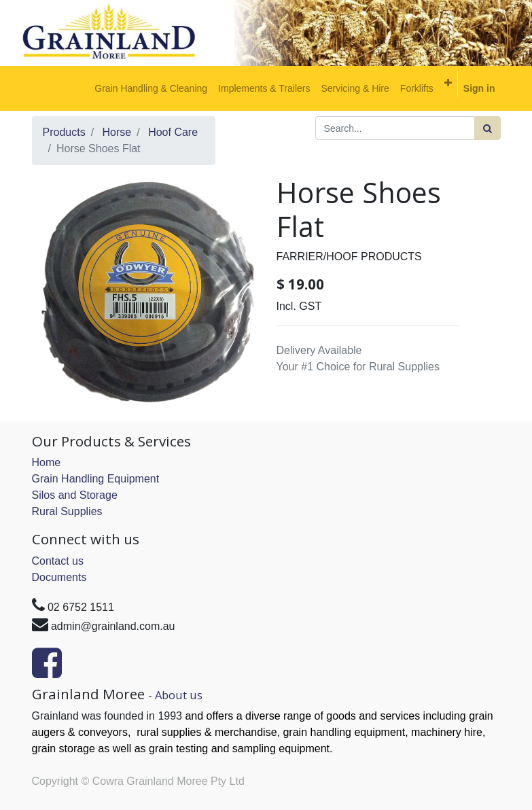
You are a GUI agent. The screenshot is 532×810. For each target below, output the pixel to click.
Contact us (58, 561)
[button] (448, 83)
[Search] (487, 128)
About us (179, 695)
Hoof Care (173, 132)
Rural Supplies (67, 511)
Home (47, 462)
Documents (59, 577)
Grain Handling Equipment (96, 479)
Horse (117, 132)
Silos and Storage (75, 495)
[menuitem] (151, 88)
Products (64, 132)
